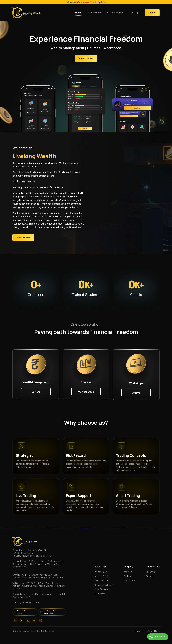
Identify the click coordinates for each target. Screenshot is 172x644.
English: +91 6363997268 (22, 612)
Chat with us (157, 637)
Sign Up (152, 13)
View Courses (86, 58)
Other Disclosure (102, 589)
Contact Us (100, 594)
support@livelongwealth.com (26, 602)
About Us (128, 572)
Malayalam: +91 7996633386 (49, 612)
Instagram (84, 2)
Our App (134, 13)
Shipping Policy (101, 576)
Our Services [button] (117, 13)
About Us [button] (96, 13)
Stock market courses (24, 181)
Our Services (152, 572)
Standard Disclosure (104, 585)
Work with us (129, 581)
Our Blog (128, 576)
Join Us (36, 392)
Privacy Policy (101, 572)
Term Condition (101, 581)
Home (78, 13)
